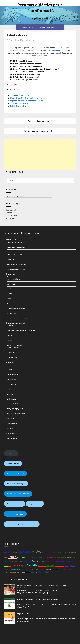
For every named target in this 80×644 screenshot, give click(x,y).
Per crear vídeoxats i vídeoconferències (39, 131)
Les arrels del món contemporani (18, 252)
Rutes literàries (12, 357)
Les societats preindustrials (16, 247)
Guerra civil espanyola (15, 254)
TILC (22, 570)
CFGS (43, 561)
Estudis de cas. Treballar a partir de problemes (27, 98)
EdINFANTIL (34, 557)
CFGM (27, 558)
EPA (46, 552)
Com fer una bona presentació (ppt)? (42, 121)
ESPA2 (43, 552)
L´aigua (9, 335)
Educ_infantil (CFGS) (59, 566)
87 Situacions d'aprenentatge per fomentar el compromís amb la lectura (42, 585)
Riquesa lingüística (13, 352)
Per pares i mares (35, 504)
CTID (59, 569)
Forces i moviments (13, 375)
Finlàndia (6, 572)
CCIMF (33, 572)
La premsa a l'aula (23, 614)
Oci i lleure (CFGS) (28, 570)
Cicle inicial (65, 552)
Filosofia (55, 569)
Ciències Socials (16, 570)
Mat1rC (41, 558)
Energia (9, 370)
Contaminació (11, 326)
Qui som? (22, 524)
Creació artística (11, 399)
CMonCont (50, 558)
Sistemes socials (11, 240)
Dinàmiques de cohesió (15, 473)
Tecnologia (7, 561)
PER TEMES (11, 453)
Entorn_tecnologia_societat (15, 409)
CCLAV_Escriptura (8, 552)
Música (6, 566)
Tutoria (35, 561)
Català (12, 557)
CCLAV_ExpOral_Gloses (16, 561)
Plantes (9, 299)
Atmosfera (9, 389)
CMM (45, 569)
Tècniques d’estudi (12, 404)
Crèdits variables (71, 558)
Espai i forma (10, 419)
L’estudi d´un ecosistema (19, 106)
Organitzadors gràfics (27, 561)
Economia (42, 572)
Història (37, 572)
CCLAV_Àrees (35, 570)
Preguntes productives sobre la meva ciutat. (27, 101)
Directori (70, 570)
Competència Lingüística (14, 345)
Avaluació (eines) (13, 463)
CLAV (48, 572)
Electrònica (10, 365)
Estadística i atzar (12, 423)
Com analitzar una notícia (19, 95)
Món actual (10, 259)
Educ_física (59, 552)
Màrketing (49, 570)
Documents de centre (15, 504)
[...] (47, 593)
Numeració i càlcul (12, 433)
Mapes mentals (69, 561)
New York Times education (53, 50)
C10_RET (65, 569)
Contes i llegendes (13, 348)
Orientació (50, 566)
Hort (8, 303)
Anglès (37, 551)
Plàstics (9, 340)
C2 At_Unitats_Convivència (59, 558)
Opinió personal (49, 561)
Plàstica (28, 572)
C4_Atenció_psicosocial (59, 561)
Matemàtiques (19, 565)
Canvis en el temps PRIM (15, 242)
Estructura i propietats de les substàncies (21, 330)
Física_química (42, 566)
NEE (71, 566)
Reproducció (11, 284)
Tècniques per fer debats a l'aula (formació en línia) (40, 27)
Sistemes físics (10, 362)
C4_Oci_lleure (52, 552)
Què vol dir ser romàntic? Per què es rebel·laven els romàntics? (39, 599)
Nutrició (9, 276)
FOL (62, 570)
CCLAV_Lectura (25, 552)
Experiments (10, 428)
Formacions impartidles (15, 514)
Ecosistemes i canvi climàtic (16, 308)
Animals (9, 294)
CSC (74, 569)
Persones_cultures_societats (16, 269)
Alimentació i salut (14, 279)
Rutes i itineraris (11, 438)
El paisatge (9, 394)
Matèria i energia (12, 379)
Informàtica (12, 572)
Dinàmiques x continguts (16, 484)
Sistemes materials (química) (15, 323)
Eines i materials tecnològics (15, 414)
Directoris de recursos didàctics (18, 494)
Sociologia (67, 566)
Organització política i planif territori (19, 264)
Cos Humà (10, 289)
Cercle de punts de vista (19, 103)
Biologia (45, 557)
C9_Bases (15, 552)
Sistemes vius (10, 274)
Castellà (32, 565)
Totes (9, 566)
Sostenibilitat (11, 313)
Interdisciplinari (21, 557)
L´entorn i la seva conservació (17, 318)
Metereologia (11, 384)
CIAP (40, 561)
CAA (11, 569)
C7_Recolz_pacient (20, 572)
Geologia (41, 570)
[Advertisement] (40, 155)
